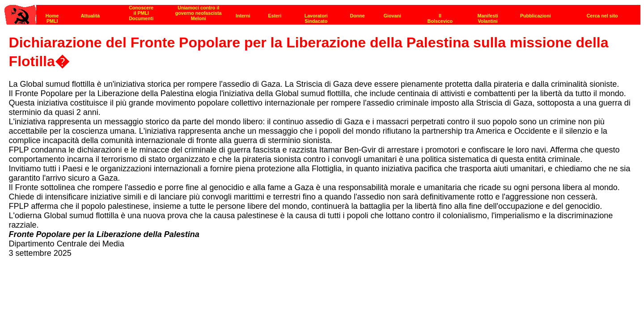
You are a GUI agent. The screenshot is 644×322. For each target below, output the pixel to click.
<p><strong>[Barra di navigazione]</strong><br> (322, 12)
